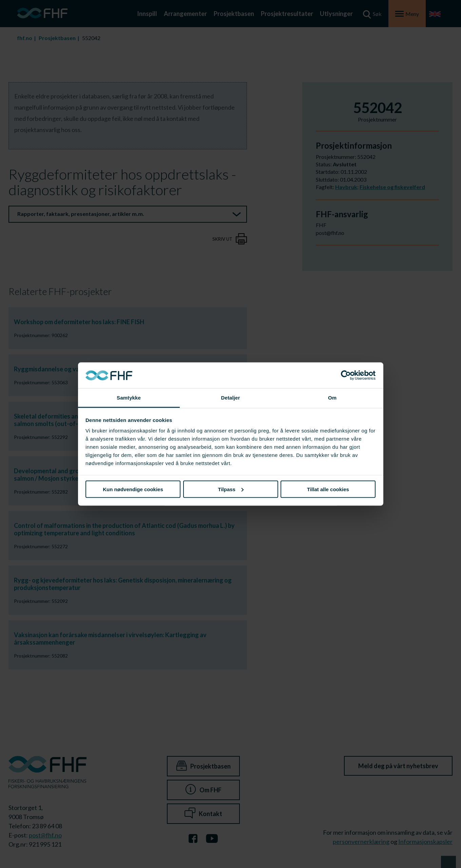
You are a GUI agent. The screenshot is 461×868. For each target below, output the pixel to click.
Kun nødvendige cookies (133, 489)
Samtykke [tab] (129, 398)
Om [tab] (332, 398)
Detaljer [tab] (231, 398)
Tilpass (231, 489)
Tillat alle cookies (328, 489)
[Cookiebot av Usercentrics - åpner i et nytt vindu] (346, 375)
